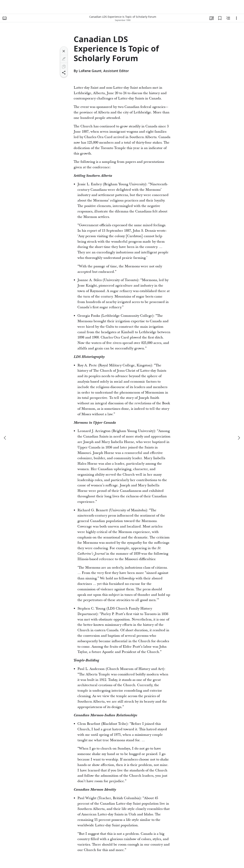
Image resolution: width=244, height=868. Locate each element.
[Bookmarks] (220, 18)
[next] (239, 438)
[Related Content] (228, 18)
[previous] (5, 438)
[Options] (236, 18)
